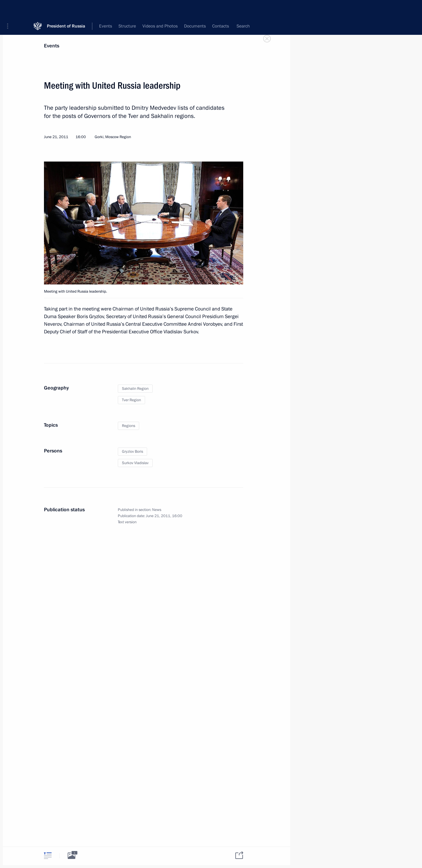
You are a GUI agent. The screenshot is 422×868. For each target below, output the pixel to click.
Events (52, 46)
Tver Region (131, 400)
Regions (129, 426)
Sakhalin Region (135, 389)
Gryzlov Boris (132, 452)
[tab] (48, 856)
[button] (10, 9)
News (157, 510)
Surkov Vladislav (135, 463)
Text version (127, 522)
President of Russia (66, 9)
